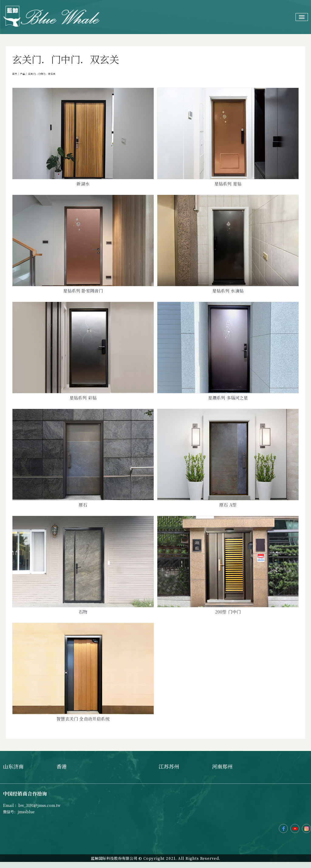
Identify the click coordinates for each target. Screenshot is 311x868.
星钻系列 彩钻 (83, 398)
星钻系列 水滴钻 (228, 291)
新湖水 (83, 184)
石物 (83, 612)
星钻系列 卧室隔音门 (83, 291)
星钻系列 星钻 (228, 184)
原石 (83, 505)
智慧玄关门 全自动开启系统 (83, 719)
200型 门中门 (228, 612)
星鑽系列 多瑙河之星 (228, 398)
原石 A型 (228, 505)
